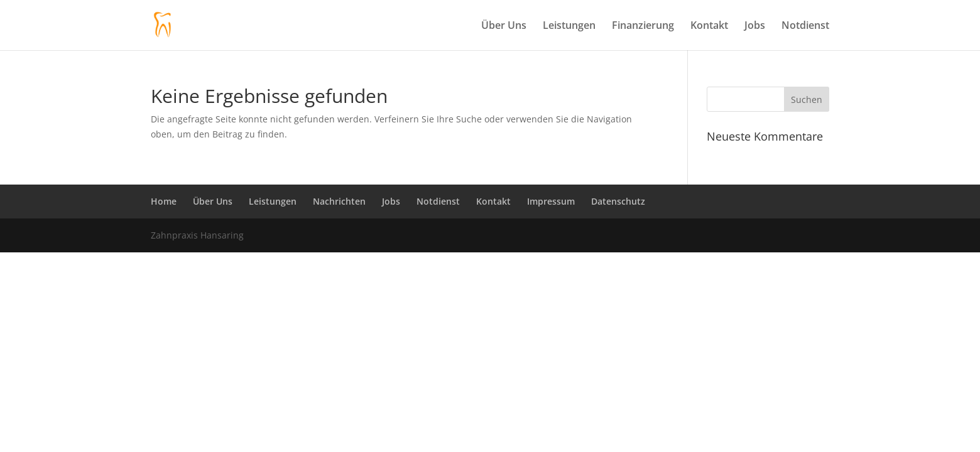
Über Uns (504, 26)
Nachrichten (339, 201)
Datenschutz (618, 201)
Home (164, 201)
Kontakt (709, 26)
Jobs (755, 26)
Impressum (551, 201)
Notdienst (805, 26)
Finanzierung (643, 26)
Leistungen (569, 26)
